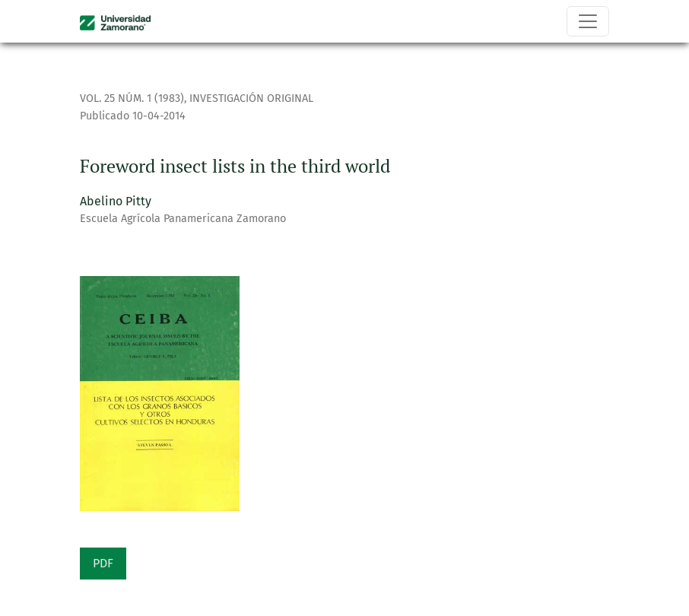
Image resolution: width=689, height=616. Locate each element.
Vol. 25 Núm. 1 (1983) (132, 98)
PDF (103, 563)
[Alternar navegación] (588, 21)
